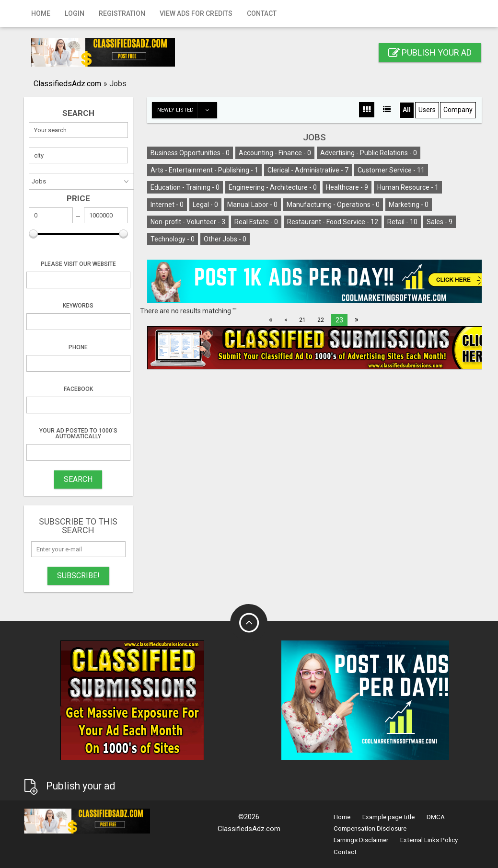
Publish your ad (430, 52)
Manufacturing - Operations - (333, 205)
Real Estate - (256, 222)
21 (302, 320)
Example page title (388, 817)
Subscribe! (78, 576)
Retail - (402, 222)
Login (75, 13)
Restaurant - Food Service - (333, 222)
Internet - (167, 205)
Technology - (173, 239)
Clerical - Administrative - (308, 170)
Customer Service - (391, 170)
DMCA (436, 817)
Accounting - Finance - (275, 153)
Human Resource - (408, 187)
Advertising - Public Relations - (369, 153)
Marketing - (409, 205)
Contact (262, 13)
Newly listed (187, 110)
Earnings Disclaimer (361, 840)
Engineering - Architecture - (273, 187)
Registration (122, 13)
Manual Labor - (252, 205)
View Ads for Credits (196, 13)
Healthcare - (347, 187)
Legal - (205, 205)
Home (41, 13)
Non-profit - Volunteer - (188, 222)
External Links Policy (429, 840)
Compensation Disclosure (370, 828)
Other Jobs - (225, 239)
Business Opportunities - (190, 153)
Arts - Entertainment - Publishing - (204, 170)
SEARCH (78, 479)
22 (321, 320)
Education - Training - (185, 187)
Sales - (440, 222)
